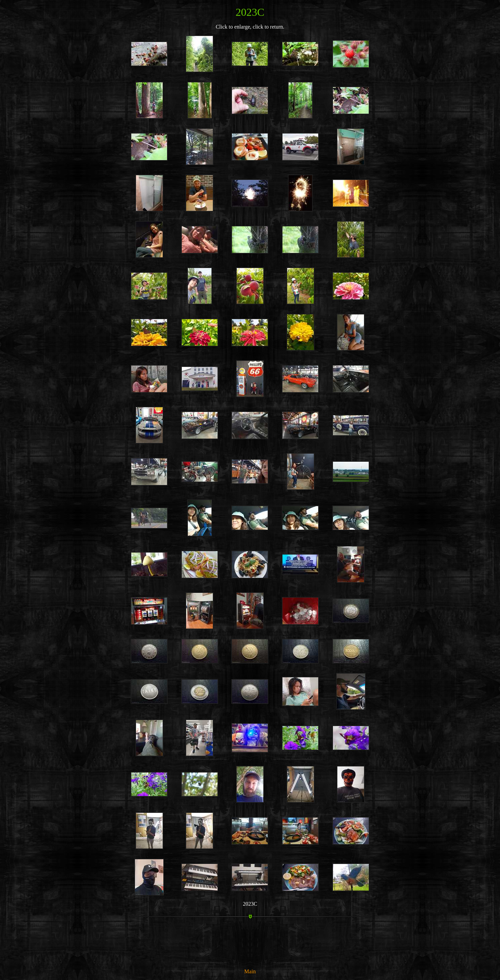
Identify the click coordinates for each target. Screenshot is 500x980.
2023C (250, 904)
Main (250, 971)
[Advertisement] (250, 947)
